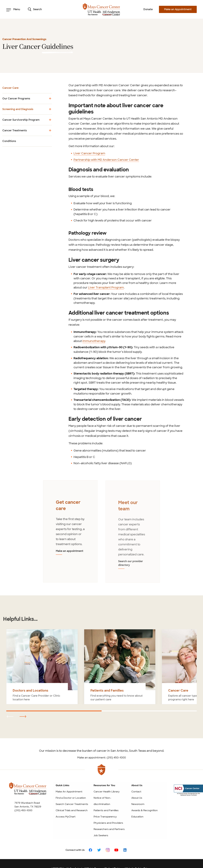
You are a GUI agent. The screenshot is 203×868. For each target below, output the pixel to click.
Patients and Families (106, 796)
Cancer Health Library (107, 777)
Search (35, 9)
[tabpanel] (70, 525)
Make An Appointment (69, 777)
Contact (136, 777)
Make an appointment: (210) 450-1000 (102, 743)
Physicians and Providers (108, 809)
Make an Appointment (178, 9)
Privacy (148, 854)
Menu (13, 9)
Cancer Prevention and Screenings (24, 39)
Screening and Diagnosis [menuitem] (27, 110)
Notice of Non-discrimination (102, 787)
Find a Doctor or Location (71, 783)
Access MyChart (66, 802)
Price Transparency (105, 802)
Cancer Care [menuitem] (10, 88)
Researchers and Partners (109, 815)
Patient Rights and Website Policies (124, 854)
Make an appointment (68, 551)
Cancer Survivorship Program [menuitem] (27, 121)
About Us (137, 783)
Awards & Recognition (145, 796)
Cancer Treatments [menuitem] (27, 132)
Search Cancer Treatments (72, 790)
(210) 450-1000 (23, 796)
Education (137, 802)
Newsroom (138, 790)
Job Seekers (101, 821)
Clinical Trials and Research (72, 796)
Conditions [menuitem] (9, 141)
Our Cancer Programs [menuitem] (27, 100)
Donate (148, 9)
